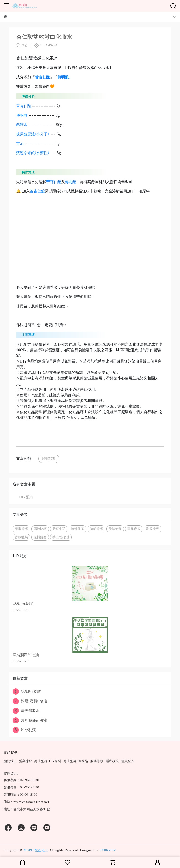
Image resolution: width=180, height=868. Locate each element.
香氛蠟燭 (21, 537)
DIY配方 (26, 497)
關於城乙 (10, 761)
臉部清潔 (96, 529)
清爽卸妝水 (26, 711)
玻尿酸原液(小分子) (33, 134)
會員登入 (128, 761)
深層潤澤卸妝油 (30, 701)
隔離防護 (40, 529)
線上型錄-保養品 (76, 761)
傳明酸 (22, 115)
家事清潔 (21, 529)
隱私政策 (112, 761)
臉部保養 (49, 459)
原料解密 (40, 537)
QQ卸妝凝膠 (27, 692)
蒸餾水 (22, 125)
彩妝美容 (153, 529)
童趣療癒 (134, 529)
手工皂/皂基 (61, 537)
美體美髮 (115, 529)
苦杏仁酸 (24, 106)
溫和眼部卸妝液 (30, 720)
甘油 (20, 143)
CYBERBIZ (108, 850)
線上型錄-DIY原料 (48, 761)
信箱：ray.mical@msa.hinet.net (26, 802)
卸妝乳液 (24, 730)
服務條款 (97, 761)
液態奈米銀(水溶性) (33, 153)
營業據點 (26, 761)
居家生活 (59, 529)
